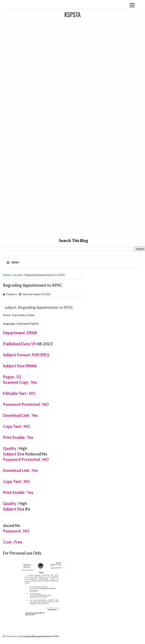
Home (7, 275)
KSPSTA (72, 14)
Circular (17, 275)
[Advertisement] (74, 128)
